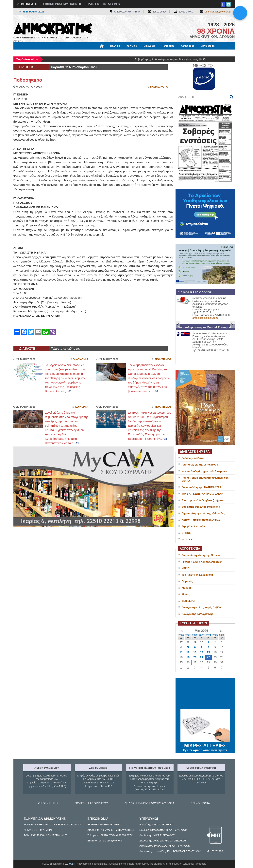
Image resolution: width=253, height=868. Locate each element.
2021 (188, 635)
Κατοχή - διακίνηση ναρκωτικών (201, 520)
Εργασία (45, 53)
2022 (195, 635)
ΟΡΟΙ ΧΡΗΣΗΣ (48, 803)
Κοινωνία (132, 46)
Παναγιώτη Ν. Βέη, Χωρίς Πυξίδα (201, 607)
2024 (208, 635)
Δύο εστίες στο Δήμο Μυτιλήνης (201, 507)
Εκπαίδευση (208, 46)
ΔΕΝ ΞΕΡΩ (188, 601)
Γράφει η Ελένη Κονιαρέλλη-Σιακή (202, 562)
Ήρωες (186, 594)
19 (188, 657)
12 (188, 652)
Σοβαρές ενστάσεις (193, 458)
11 (181, 652)
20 (195, 657)
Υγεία (81, 53)
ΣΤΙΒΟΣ (186, 533)
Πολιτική (115, 46)
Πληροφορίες (128, 53)
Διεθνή (110, 53)
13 (195, 652)
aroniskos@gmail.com (205, 318)
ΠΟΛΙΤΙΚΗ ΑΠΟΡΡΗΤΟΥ (91, 803)
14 (202, 652)
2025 (215, 635)
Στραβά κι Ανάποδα (193, 526)
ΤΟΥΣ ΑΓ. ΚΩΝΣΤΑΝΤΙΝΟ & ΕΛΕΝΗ (203, 494)
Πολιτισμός (168, 46)
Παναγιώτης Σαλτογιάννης (197, 614)
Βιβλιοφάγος (64, 53)
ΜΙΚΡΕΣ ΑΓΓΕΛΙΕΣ (205, 745)
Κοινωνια (82, 407)
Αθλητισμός (187, 46)
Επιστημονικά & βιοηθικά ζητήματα (203, 500)
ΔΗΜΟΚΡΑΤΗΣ (28, 4)
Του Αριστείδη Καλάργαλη (197, 575)
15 (208, 652)
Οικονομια (81, 359)
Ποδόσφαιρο (28, 80)
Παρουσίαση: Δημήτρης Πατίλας (201, 555)
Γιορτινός (187, 581)
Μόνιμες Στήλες (25, 53)
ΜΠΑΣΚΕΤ (188, 539)
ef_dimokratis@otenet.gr (218, 12)
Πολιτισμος (163, 359)
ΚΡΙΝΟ (186, 568)
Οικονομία (149, 46)
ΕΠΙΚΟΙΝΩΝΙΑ (200, 803)
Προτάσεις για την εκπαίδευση (200, 465)
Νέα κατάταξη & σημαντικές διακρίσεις (205, 471)
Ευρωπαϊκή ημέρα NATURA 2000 (201, 487)
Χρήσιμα (95, 53)
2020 (181, 635)
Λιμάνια (186, 588)
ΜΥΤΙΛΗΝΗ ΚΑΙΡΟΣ (205, 694)
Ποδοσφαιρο (159, 87)
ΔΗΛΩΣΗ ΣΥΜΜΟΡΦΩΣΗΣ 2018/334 (149, 803)
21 (202, 657)
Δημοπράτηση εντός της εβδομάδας (203, 513)
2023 (202, 635)
